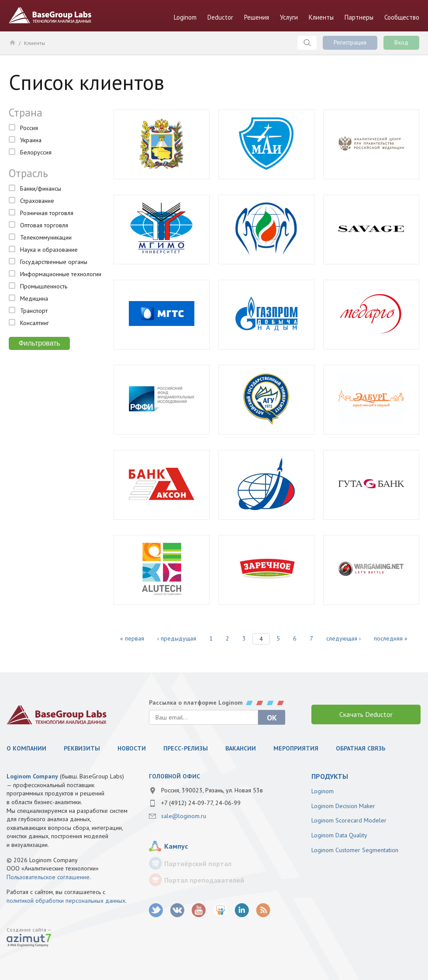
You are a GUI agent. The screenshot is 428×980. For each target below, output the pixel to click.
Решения (257, 17)
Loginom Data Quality (339, 835)
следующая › (343, 638)
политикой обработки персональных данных (66, 901)
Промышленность (44, 286)
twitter (156, 910)
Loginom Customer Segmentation (355, 850)
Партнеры (359, 17)
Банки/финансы (41, 188)
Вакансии (241, 748)
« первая (132, 638)
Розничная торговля (47, 213)
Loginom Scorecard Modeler (349, 820)
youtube (199, 910)
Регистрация (350, 42)
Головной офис (174, 776)
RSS (263, 910)
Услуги (289, 17)
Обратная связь (361, 748)
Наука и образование (49, 250)
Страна (26, 113)
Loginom (185, 17)
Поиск (307, 43)
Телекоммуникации (46, 237)
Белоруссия (36, 152)
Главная (12, 42)
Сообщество (402, 17)
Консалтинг (35, 323)
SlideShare (220, 910)
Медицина (34, 298)
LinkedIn (242, 910)
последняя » (391, 638)
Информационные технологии (61, 274)
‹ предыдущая (177, 638)
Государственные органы (54, 262)
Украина (31, 140)
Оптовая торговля (44, 225)
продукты (330, 776)
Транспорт (34, 311)
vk (178, 910)
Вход (401, 42)
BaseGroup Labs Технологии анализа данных (50, 15)
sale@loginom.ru (184, 816)
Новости (132, 748)
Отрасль (28, 173)
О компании (26, 748)
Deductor (220, 17)
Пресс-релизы (186, 748)
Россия (29, 128)
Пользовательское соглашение (48, 877)
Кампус (176, 846)
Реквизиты (82, 748)
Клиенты (321, 17)
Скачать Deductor (366, 714)
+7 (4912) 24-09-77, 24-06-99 (201, 803)
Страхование (37, 201)
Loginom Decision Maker (343, 806)
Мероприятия (296, 748)
